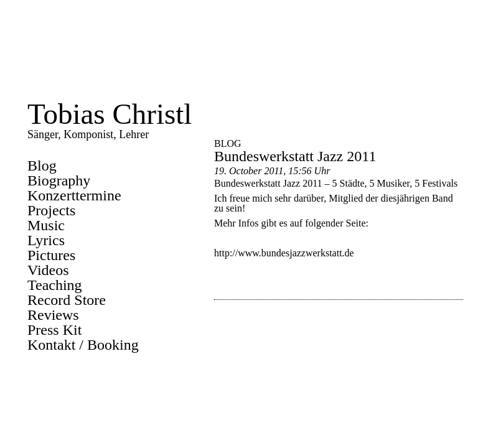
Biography (59, 180)
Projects (51, 210)
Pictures (51, 255)
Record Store (67, 300)
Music (46, 225)
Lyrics (46, 240)
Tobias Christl (110, 114)
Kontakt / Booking (83, 345)
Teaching (55, 285)
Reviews (53, 315)
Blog (42, 166)
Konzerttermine (74, 195)
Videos (48, 270)
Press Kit (54, 330)
